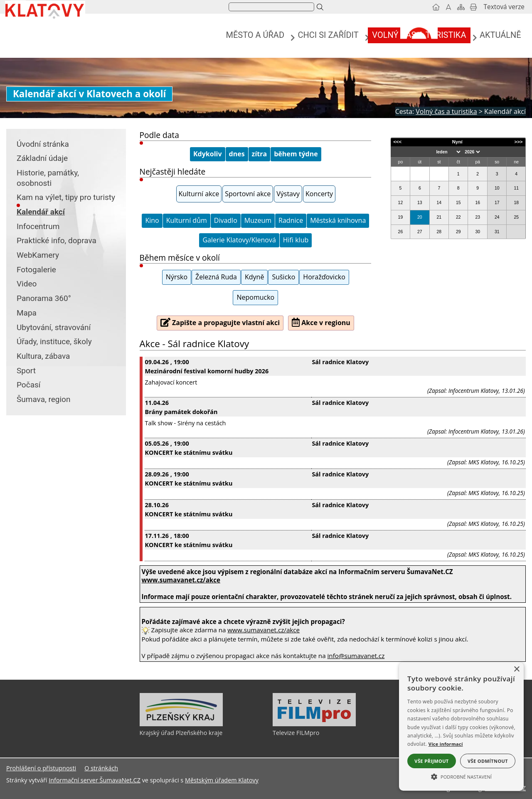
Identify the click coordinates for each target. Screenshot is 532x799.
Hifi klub (296, 240)
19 (401, 217)
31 (497, 232)
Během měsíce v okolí (180, 258)
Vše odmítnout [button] (488, 761)
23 (478, 217)
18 (516, 203)
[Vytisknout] (473, 7)
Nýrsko (177, 277)
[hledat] (271, 7)
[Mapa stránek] (461, 7)
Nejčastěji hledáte (173, 171)
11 (516, 188)
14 (439, 203)
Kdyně (254, 277)
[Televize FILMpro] (314, 724)
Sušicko (283, 277)
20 (420, 217)
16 (478, 203)
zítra (260, 154)
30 (478, 232)
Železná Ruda (216, 277)
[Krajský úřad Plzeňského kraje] (181, 724)
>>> (518, 142)
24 (497, 217)
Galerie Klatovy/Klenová (239, 240)
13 (420, 203)
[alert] (461, 726)
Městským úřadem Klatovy (222, 780)
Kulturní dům (187, 220)
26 (401, 232)
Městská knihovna (338, 220)
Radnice (291, 220)
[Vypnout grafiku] (448, 7)
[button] (461, 776)
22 (458, 217)
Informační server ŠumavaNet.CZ (95, 780)
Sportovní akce (248, 194)
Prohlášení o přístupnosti (41, 768)
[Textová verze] (504, 7)
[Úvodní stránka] (436, 7)
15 (458, 203)
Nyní (457, 142)
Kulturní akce (199, 194)
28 (439, 232)
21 (439, 217)
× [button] (516, 670)
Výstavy (288, 194)
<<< (397, 142)
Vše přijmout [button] (431, 761)
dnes (237, 154)
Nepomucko (255, 297)
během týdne (296, 154)
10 (497, 188)
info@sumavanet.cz (356, 656)
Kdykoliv (208, 154)
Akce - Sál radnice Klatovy (195, 344)
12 (401, 203)
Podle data (159, 135)
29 (458, 232)
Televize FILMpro (296, 733)
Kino (152, 220)
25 (516, 217)
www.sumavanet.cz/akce (264, 630)
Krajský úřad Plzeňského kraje (181, 733)
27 (420, 232)
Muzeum (258, 220)
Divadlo (226, 220)
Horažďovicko (324, 277)
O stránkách (101, 768)
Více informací (446, 744)
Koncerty (319, 194)
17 (497, 203)
